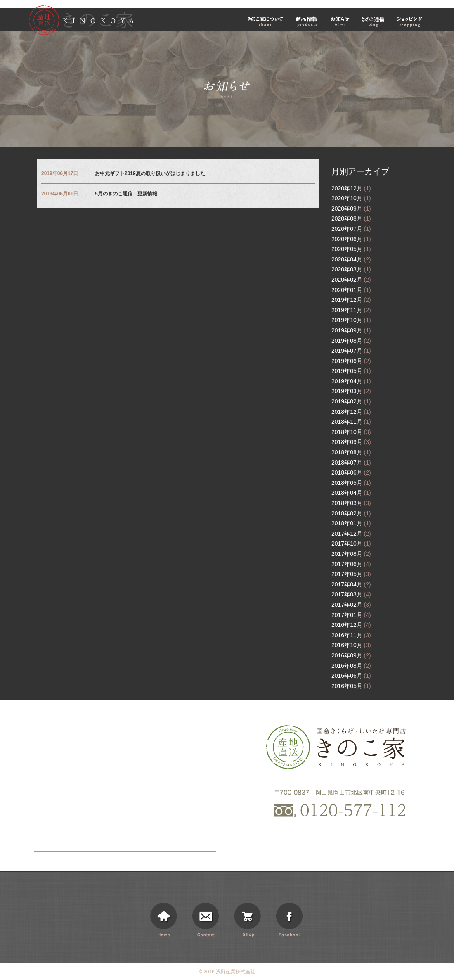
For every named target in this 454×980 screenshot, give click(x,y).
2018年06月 (351, 472)
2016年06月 (351, 676)
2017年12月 (351, 534)
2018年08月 (351, 452)
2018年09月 (351, 442)
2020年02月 (351, 280)
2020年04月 (351, 259)
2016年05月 (351, 686)
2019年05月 (351, 371)
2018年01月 (351, 523)
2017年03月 (351, 594)
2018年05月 (351, 483)
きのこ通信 (373, 21)
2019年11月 (351, 310)
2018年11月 (351, 422)
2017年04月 (351, 584)
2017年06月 (351, 564)
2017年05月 (351, 574)
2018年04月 (351, 493)
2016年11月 (351, 635)
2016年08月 (351, 666)
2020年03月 (351, 269)
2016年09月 (351, 655)
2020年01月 (351, 290)
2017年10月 (351, 543)
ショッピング (411, 21)
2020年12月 (351, 188)
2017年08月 (351, 554)
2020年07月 (351, 229)
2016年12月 (351, 625)
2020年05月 (351, 249)
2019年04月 (351, 381)
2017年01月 (351, 615)
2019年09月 (351, 330)
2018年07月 (351, 463)
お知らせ (340, 21)
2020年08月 (351, 218)
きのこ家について (265, 21)
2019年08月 (351, 341)
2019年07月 (351, 351)
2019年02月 (351, 401)
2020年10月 (351, 198)
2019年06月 (351, 361)
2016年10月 (351, 645)
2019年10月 (351, 320)
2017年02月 (351, 605)
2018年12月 (351, 412)
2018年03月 (351, 503)
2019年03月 (351, 391)
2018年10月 (351, 432)
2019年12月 (351, 300)
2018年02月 (351, 513)
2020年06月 (351, 239)
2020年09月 (351, 209)
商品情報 (307, 21)
